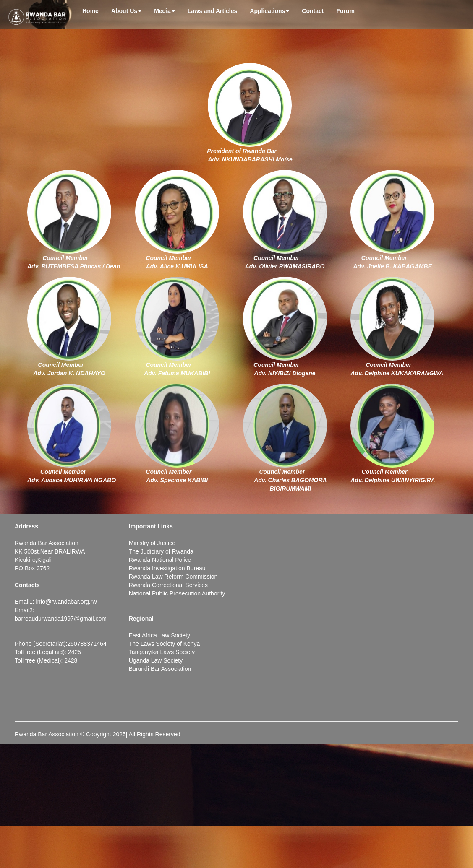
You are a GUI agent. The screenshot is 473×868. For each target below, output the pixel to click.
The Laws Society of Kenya (165, 644)
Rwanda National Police (160, 560)
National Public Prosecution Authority (177, 593)
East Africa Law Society (159, 635)
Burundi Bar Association (160, 669)
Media (165, 11)
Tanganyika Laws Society (162, 652)
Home (90, 11)
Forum (345, 11)
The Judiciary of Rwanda (161, 551)
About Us (126, 11)
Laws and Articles (213, 11)
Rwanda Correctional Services (168, 585)
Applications (269, 11)
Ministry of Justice (152, 543)
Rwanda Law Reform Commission (173, 577)
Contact (313, 11)
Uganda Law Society (156, 660)
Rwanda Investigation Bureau (167, 568)
